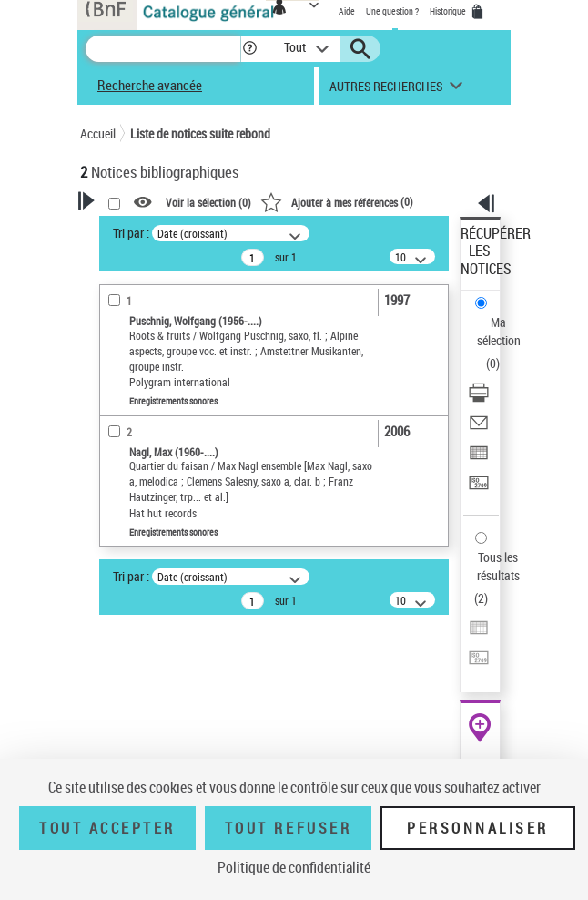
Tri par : (131, 233)
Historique (449, 11)
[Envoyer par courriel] (479, 429)
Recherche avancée (150, 85)
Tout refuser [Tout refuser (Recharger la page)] (288, 828)
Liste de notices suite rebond (200, 133)
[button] (250, 49)
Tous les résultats (498, 566)
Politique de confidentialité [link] (294, 867)
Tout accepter (107, 828)
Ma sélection (499, 331)
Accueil (98, 133)
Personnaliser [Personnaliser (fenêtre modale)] (478, 828)
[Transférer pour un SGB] (479, 489)
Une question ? (392, 11)
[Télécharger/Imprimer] (479, 399)
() (337, 201)
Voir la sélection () (208, 202)
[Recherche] (163, 49)
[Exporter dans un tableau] (479, 459)
